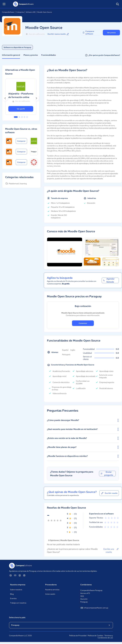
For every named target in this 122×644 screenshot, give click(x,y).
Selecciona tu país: (17, 617)
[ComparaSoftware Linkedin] (11, 575)
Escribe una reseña (111, 550)
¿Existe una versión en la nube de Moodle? (83, 438)
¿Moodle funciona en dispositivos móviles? (83, 456)
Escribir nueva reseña (58, 34)
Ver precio (111, 33)
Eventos (13, 598)
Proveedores (51, 585)
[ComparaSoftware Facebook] (20, 575)
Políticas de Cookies (95, 636)
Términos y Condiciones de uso (105, 637)
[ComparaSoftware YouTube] (15, 575)
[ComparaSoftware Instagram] (24, 575)
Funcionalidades (49, 55)
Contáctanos (86, 585)
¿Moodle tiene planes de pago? (83, 447)
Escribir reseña (109, 493)
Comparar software (88, 33)
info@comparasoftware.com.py (94, 608)
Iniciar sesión (50, 594)
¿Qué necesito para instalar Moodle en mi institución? (83, 429)
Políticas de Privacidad (78, 636)
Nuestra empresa (18, 585)
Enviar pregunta (107, 474)
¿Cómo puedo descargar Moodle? (83, 420)
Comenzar (83, 323)
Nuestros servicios (52, 590)
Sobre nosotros (16, 590)
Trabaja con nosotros (18, 603)
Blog (12, 594)
